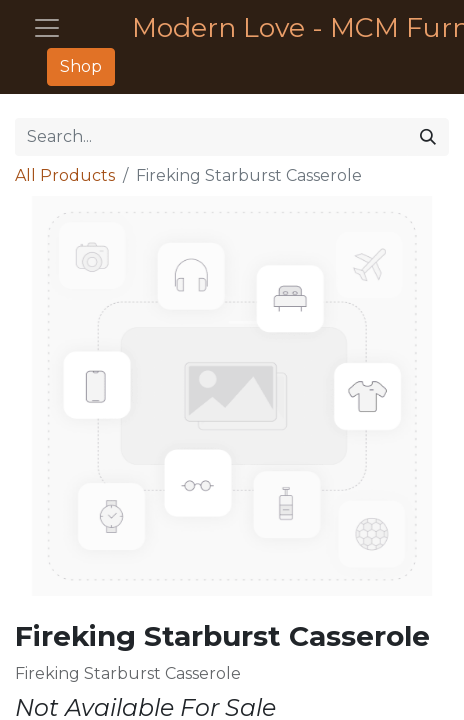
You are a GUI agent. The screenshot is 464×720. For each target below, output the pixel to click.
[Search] (428, 137)
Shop (81, 66)
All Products (65, 175)
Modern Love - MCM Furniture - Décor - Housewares (283, 27)
